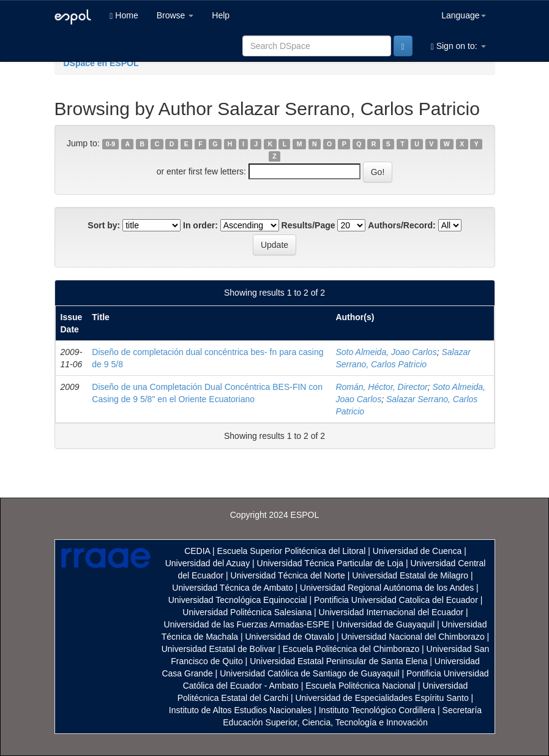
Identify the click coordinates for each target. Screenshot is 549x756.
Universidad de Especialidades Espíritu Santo (382, 698)
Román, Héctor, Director (381, 387)
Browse (175, 15)
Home (124, 16)
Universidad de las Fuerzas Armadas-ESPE (247, 624)
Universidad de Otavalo (290, 637)
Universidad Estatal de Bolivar (219, 649)
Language (463, 15)
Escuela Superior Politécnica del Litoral (292, 551)
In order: (200, 225)
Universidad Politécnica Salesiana (247, 612)
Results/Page (308, 225)
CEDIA (197, 551)
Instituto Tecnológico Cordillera (377, 710)
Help (221, 15)
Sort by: (104, 225)
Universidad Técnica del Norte (288, 575)
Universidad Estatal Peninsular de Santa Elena (338, 661)
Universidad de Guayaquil (386, 624)
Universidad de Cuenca (417, 551)
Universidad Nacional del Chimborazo (413, 637)
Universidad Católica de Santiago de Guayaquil (309, 673)
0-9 (110, 144)
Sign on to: (458, 46)
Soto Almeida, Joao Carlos (386, 352)
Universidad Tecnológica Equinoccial (238, 600)
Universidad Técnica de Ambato (232, 588)
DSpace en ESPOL (101, 63)
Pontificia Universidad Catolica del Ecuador (396, 600)
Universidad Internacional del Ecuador (391, 612)
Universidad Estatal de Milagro (410, 575)
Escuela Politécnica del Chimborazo (351, 649)
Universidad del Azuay (208, 563)
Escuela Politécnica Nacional (360, 686)
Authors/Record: (401, 225)
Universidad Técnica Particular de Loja (330, 563)
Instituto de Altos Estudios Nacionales (240, 710)
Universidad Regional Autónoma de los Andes (387, 588)
